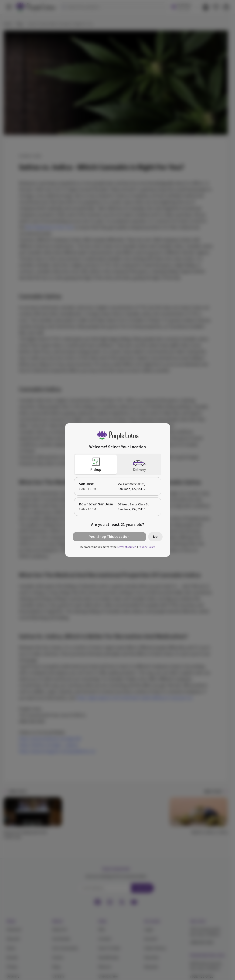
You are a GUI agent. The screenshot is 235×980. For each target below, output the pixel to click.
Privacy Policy (147, 547)
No (155, 537)
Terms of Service (126, 547)
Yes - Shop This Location (109, 537)
